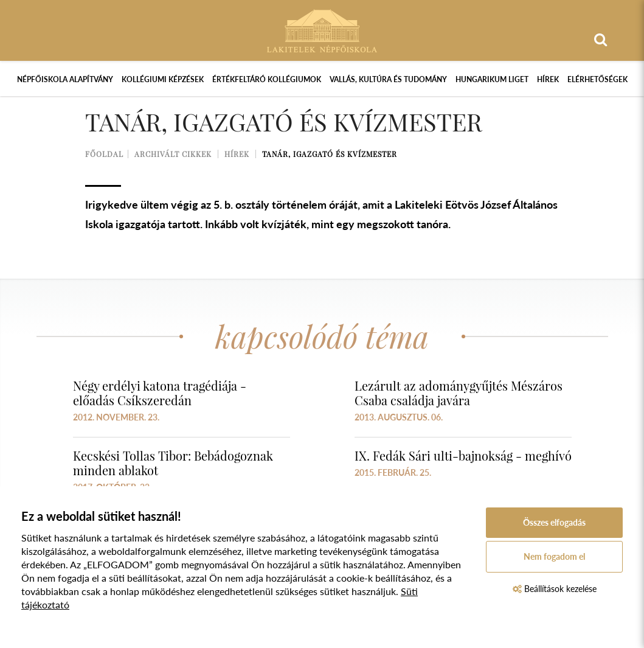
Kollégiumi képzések (163, 79)
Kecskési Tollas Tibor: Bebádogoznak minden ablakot (173, 463)
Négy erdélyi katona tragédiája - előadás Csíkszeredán (160, 393)
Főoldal (104, 154)
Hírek (548, 79)
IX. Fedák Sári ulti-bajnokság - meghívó (463, 455)
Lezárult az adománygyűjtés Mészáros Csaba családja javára (459, 393)
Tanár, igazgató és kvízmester (330, 154)
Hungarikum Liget (492, 79)
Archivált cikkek (173, 154)
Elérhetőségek (597, 79)
